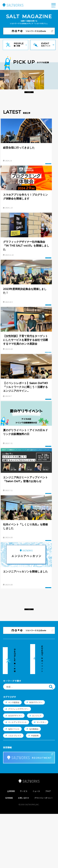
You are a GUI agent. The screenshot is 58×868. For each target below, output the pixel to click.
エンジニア (37, 770)
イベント (47, 197)
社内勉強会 (34, 783)
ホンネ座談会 (14, 756)
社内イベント (14, 783)
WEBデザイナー (36, 756)
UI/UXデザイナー (15, 770)
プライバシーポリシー (43, 852)
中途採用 (35, 789)
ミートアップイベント (17, 776)
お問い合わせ (24, 852)
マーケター (41, 776)
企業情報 (11, 845)
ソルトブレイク (15, 789)
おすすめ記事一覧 (29, 126)
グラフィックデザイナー (18, 763)
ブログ (48, 845)
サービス (24, 845)
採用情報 (9, 852)
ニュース (36, 845)
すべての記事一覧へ (29, 682)
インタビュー (34, 112)
